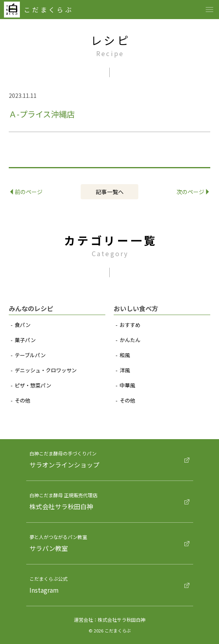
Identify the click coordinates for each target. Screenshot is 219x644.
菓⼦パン (25, 340)
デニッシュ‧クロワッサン (46, 370)
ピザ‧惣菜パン (33, 385)
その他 (22, 400)
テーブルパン (30, 355)
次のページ (193, 192)
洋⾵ (125, 370)
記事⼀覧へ (110, 192)
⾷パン (23, 325)
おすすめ (130, 325)
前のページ (27, 192)
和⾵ (125, 355)
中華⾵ (127, 385)
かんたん (130, 340)
